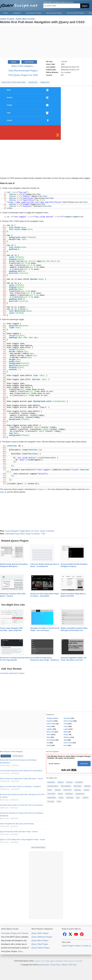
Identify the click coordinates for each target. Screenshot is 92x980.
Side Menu (70, 798)
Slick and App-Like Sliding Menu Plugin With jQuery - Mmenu (22, 779)
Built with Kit (69, 770)
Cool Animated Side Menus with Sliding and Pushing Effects (21, 771)
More (20, 951)
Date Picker (78, 786)
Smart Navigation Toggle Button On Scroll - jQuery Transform (30, 531)
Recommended (18, 756)
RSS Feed (73, 965)
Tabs (78, 798)
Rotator (66, 735)
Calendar (58, 790)
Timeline (85, 798)
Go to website (66, 72)
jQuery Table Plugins (40, 944)
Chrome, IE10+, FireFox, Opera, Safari (13, 82)
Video (59, 802)
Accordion (67, 718)
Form (65, 724)
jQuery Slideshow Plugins (42, 937)
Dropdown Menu (53, 786)
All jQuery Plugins (52, 718)
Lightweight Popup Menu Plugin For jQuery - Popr (25, 534)
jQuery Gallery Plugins (41, 948)
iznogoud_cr (42, 489)
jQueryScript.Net (43, 965)
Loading (66, 729)
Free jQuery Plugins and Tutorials (20, 5)
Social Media (51, 740)
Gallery (49, 726)
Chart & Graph (68, 721)
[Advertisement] (46, 42)
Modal (50, 790)
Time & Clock (68, 743)
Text (48, 743)
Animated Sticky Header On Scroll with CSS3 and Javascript (21, 805)
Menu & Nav (50, 732)
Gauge (61, 798)
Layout (66, 726)
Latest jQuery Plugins (34, 13)
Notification (69, 794)
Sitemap (65, 965)
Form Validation (66, 786)
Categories (17, 13)
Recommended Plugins (76, 13)
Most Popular (6, 756)
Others (49, 735)
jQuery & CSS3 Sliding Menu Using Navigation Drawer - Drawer (23, 840)
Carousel (69, 782)
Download (29, 62)
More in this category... (23, 66)
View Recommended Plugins (23, 71)
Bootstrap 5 (51, 782)
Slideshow (67, 737)
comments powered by (12, 673)
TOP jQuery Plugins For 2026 (23, 75)
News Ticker (67, 790)
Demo (14, 62)
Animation (50, 721)
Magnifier (87, 786)
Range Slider (52, 798)
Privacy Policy (55, 965)
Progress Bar (80, 794)
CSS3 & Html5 (51, 724)
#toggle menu (45, 82)
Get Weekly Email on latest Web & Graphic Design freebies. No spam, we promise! (69, 757)
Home (6, 13)
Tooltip (49, 745)
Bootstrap (78, 790)
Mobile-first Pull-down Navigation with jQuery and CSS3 (42, 22)
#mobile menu (33, 82)
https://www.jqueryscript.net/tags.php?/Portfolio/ (35, 202)
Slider (48, 737)
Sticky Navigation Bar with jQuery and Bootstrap (17, 824)
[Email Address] (62, 764)
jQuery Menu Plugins (40, 941)
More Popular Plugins (38, 847)
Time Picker (51, 794)
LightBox (50, 729)
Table (65, 740)
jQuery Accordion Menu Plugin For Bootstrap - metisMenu (20, 786)
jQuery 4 (61, 782)
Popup (60, 794)
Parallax (86, 790)
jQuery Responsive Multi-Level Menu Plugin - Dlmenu (19, 832)
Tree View (51, 802)
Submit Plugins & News (71, 946)
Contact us (87, 946)
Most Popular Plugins (54, 13)
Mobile (66, 732)
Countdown (79, 782)
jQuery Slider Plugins (40, 933)
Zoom (66, 745)
